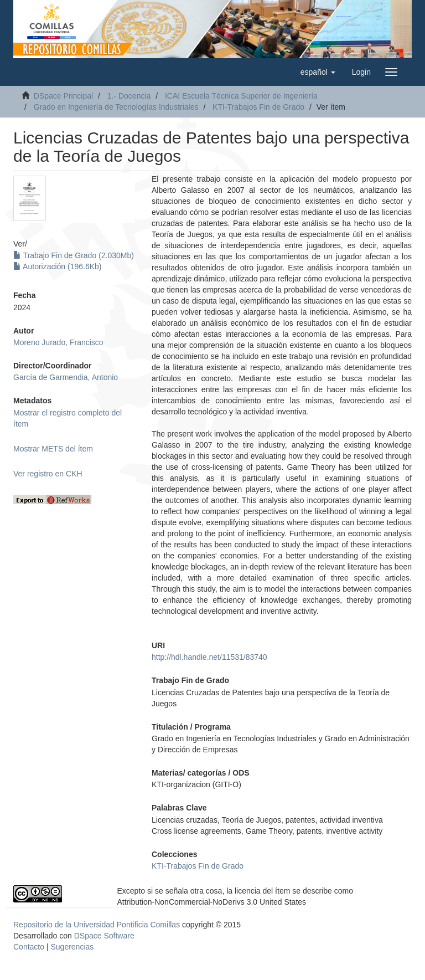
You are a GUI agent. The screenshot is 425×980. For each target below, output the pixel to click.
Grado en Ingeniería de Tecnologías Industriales (116, 107)
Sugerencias (72, 947)
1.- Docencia (129, 96)
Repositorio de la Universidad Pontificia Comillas (97, 925)
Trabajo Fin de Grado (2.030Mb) (74, 255)
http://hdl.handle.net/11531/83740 (209, 657)
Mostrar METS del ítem (53, 449)
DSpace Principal (63, 96)
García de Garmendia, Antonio (66, 377)
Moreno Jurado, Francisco (58, 342)
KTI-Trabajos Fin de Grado (258, 107)
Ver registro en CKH (48, 474)
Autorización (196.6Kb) (58, 266)
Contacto (29, 947)
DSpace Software (104, 936)
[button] (318, 72)
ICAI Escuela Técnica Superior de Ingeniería (241, 96)
